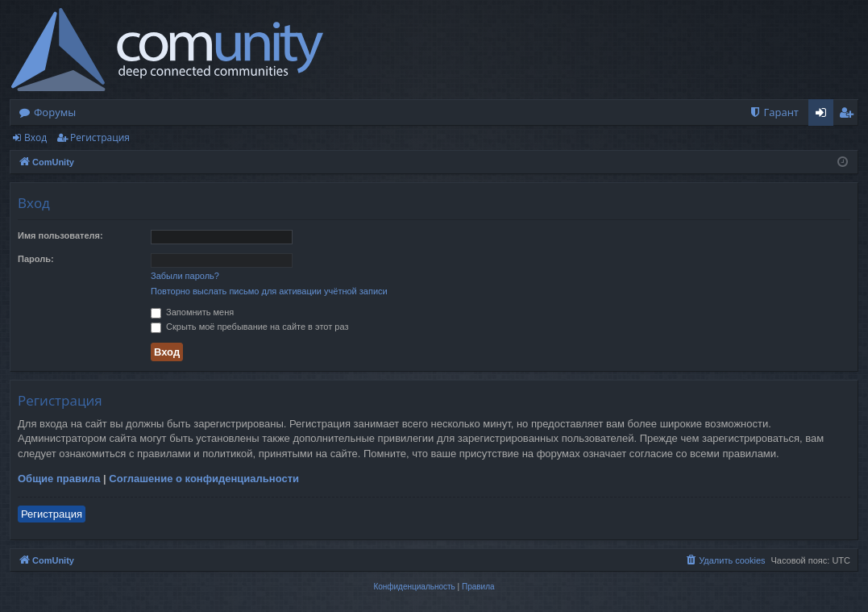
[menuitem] (774, 112)
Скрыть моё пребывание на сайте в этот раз (249, 327)
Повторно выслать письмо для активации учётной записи (269, 291)
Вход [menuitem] (824, 115)
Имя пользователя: (60, 235)
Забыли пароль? (185, 276)
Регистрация (100, 137)
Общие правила (59, 479)
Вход (35, 137)
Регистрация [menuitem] (850, 115)
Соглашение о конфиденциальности (204, 479)
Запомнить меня (192, 312)
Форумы (55, 112)
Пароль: (36, 259)
